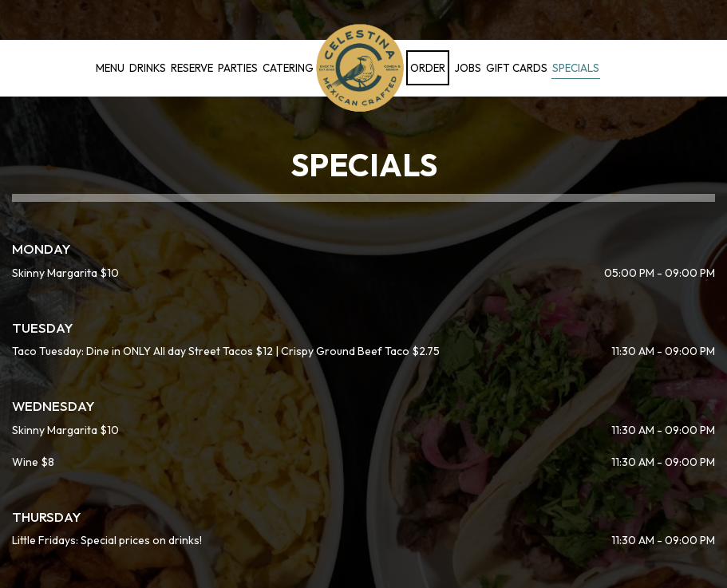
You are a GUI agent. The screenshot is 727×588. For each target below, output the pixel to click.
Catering (288, 68)
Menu (110, 68)
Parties (238, 68)
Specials (576, 68)
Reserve (192, 68)
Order (428, 68)
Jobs (468, 68)
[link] (360, 68)
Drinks (148, 68)
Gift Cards (517, 68)
